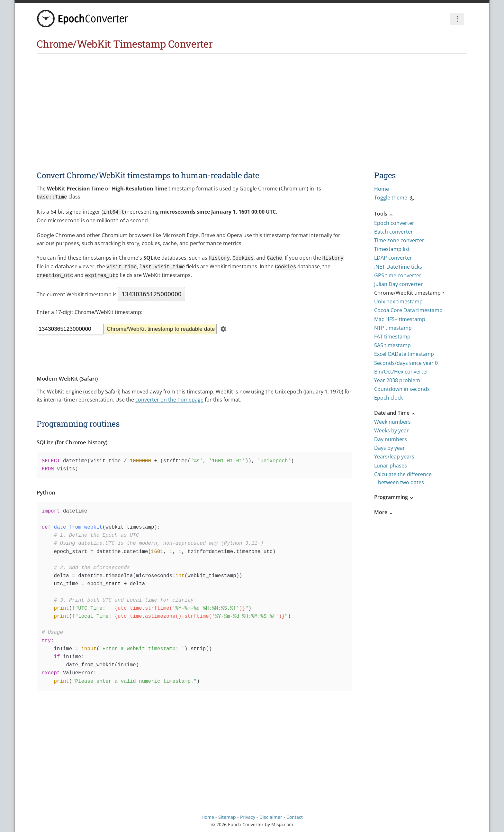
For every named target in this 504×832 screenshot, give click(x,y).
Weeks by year (392, 430)
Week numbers (392, 422)
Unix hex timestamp (398, 301)
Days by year (390, 448)
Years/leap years (394, 457)
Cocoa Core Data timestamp (408, 310)
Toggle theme (395, 199)
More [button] (384, 512)
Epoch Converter (246, 821)
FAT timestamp (392, 337)
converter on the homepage (169, 396)
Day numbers (391, 439)
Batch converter (394, 232)
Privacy (248, 814)
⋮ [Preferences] (457, 19)
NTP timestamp (393, 328)
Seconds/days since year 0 (406, 363)
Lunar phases (391, 466)
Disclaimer (271, 814)
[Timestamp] (70, 326)
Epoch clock (388, 398)
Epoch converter (394, 223)
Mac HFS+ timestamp (400, 319)
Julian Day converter (399, 284)
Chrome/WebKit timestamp (407, 293)
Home (382, 189)
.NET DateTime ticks (398, 267)
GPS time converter (398, 275)
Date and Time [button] (395, 413)
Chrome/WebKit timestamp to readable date (161, 326)
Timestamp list (392, 249)
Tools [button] (384, 214)
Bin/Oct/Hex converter (401, 372)
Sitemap (227, 814)
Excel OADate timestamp (404, 354)
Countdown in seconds (402, 389)
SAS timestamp (392, 345)
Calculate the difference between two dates (403, 478)
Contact (295, 814)
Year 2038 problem (397, 380)
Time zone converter (399, 240)
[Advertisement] (252, 102)
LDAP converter (393, 258)
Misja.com (282, 821)
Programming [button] (394, 497)
